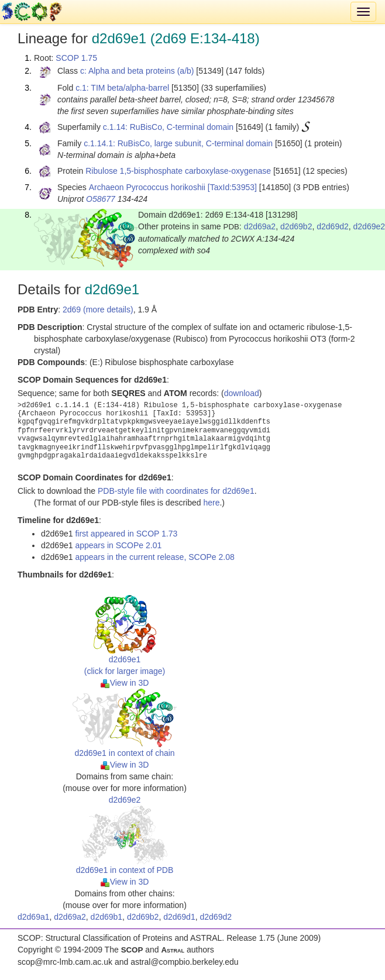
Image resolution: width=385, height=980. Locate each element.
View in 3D (125, 683)
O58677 (101, 199)
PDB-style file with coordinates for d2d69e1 (176, 491)
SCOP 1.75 (76, 58)
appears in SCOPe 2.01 (118, 545)
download (242, 393)
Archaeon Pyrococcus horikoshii (147, 187)
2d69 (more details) (98, 310)
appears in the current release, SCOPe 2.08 (154, 557)
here (211, 503)
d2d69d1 (179, 917)
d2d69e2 (125, 800)
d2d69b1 (107, 917)
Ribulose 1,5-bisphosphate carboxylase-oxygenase (178, 171)
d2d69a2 (260, 226)
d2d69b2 (296, 226)
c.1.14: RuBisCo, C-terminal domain (168, 127)
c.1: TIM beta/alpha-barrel (122, 88)
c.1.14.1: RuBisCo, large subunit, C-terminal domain (178, 143)
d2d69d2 (333, 226)
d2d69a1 (34, 917)
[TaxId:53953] (232, 187)
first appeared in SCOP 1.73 (126, 534)
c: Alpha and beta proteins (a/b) (137, 71)
